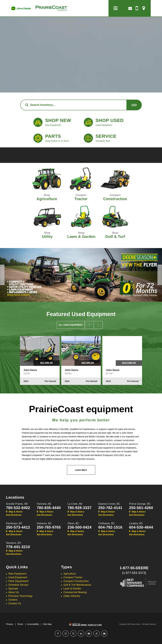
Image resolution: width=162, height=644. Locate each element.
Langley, (136, 523)
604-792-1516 (110, 527)
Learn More (81, 470)
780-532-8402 (18, 508)
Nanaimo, (14, 543)
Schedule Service (18, 585)
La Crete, (75, 504)
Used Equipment (18, 577)
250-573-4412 (18, 527)
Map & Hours (14, 512)
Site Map (47, 624)
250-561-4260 (141, 508)
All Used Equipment (71, 325)
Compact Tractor (73, 577)
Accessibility (33, 624)
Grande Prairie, (17, 504)
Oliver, (73, 523)
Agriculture (70, 574)
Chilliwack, (107, 523)
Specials (13, 589)
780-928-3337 (80, 508)
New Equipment (17, 574)
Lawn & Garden (72, 589)
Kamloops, (14, 523)
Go (134, 105)
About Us (14, 592)
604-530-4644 (141, 527)
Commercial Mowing (75, 592)
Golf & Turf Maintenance (77, 585)
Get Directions (14, 515)
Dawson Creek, (109, 504)
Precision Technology (20, 596)
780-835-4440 (49, 508)
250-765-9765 (49, 527)
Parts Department (18, 581)
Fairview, (44, 504)
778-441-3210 (18, 547)
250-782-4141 (110, 508)
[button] (2, 275)
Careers (13, 600)
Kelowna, (44, 523)
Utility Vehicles (72, 596)
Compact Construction (76, 581)
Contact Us (15, 603)
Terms (20, 624)
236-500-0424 (80, 527)
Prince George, (140, 504)
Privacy (10, 624)
